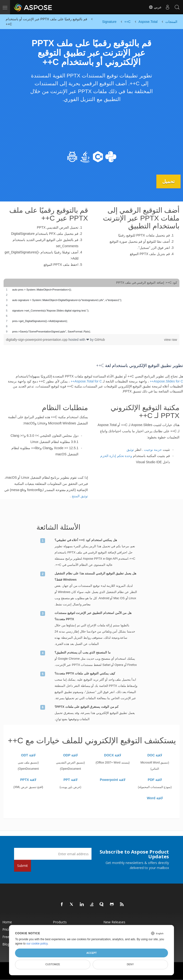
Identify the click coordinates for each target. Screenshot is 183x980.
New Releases (114, 922)
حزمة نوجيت (153, 450)
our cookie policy (37, 944)
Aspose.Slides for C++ (166, 381)
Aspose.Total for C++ (86, 381)
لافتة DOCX (113, 755)
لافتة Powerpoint (113, 780)
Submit (23, 866)
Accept (91, 953)
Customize (53, 964)
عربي (155, 7)
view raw (171, 340)
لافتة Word (155, 798)
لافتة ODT (28, 755)
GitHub (100, 340)
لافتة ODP (70, 755)
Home (7, 922)
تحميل (168, 181)
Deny (130, 964)
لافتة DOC (155, 755)
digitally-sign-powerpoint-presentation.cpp (37, 340)
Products (60, 922)
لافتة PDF (155, 780)
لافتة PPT (70, 780)
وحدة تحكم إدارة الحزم (116, 456)
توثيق (130, 450)
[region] (91, 311)
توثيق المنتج (80, 496)
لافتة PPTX (28, 780)
